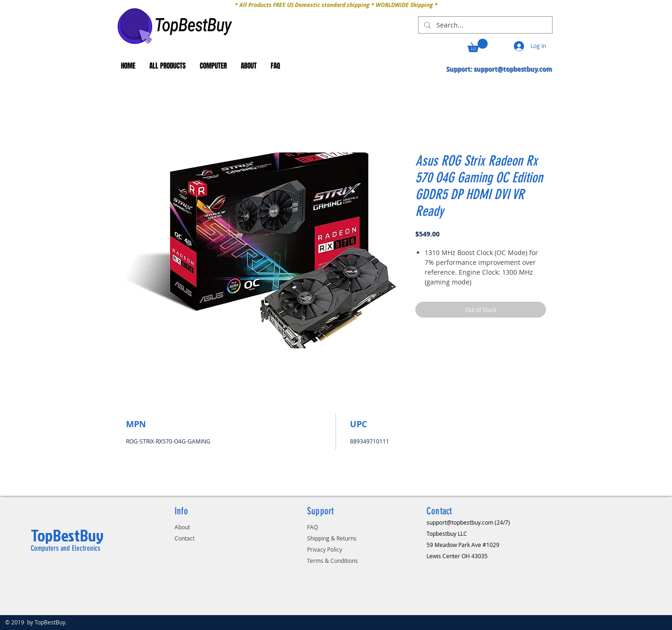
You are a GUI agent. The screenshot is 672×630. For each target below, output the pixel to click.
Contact (185, 538)
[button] (478, 45)
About (182, 527)
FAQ (312, 527)
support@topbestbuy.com (513, 69)
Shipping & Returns (332, 538)
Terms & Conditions (332, 561)
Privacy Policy (325, 549)
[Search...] (484, 25)
